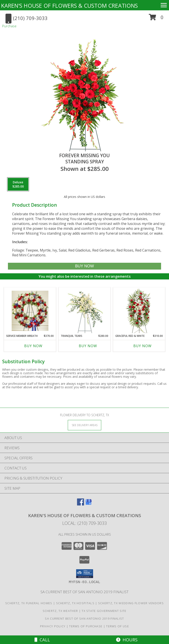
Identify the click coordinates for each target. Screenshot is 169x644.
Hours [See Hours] (127, 640)
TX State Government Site (104, 611)
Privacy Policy (53, 626)
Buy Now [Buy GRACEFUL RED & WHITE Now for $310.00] (142, 346)
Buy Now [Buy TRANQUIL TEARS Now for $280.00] (88, 346)
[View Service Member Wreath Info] (30, 311)
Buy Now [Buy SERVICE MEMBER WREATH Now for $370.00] (33, 346)
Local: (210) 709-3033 (84, 523)
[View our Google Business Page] (88, 504)
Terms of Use (118, 626)
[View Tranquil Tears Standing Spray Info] (85, 311)
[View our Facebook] (81, 504)
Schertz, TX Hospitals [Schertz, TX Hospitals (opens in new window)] (75, 603)
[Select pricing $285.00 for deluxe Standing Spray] (18, 184)
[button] (156, 19)
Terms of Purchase (86, 626)
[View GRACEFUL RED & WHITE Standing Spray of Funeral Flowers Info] (139, 311)
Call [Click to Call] (42, 640)
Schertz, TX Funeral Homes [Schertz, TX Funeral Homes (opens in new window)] (29, 603)
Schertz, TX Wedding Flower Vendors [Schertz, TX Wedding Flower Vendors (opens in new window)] (131, 603)
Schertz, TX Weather (60, 611)
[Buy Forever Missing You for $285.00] (84, 266)
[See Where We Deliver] (84, 425)
